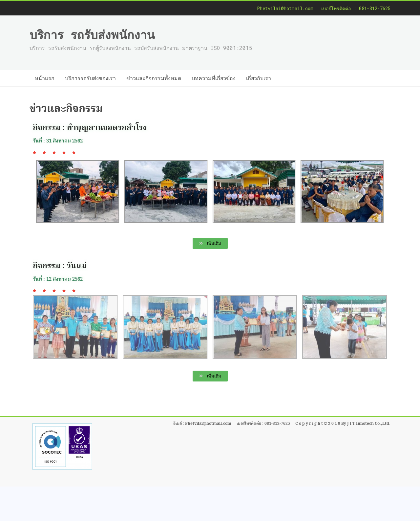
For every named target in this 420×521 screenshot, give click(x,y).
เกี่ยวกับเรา (259, 78)
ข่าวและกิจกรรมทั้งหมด (154, 78)
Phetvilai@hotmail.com (285, 8)
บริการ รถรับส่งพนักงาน (92, 34)
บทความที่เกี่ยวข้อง (214, 78)
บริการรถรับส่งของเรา (90, 78)
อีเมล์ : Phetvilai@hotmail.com (202, 424)
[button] (210, 243)
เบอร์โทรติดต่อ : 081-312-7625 (356, 8)
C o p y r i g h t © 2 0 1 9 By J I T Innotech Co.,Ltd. (343, 424)
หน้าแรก (45, 78)
